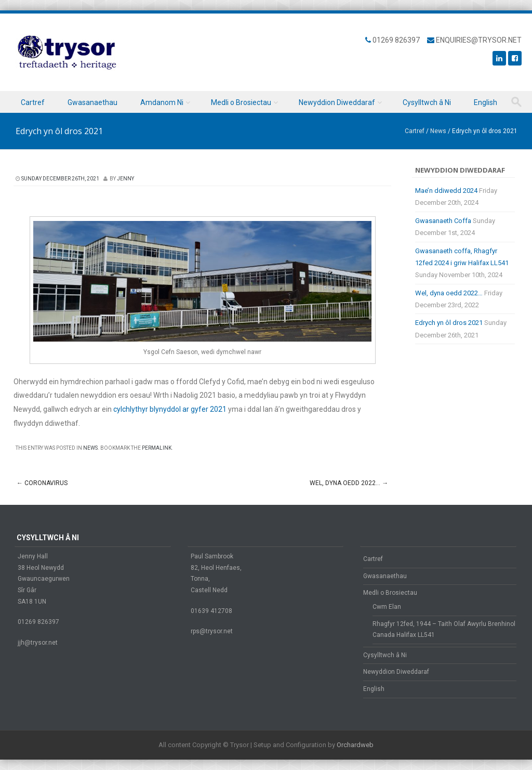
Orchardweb (355, 745)
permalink (157, 448)
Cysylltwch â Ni (427, 102)
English (486, 102)
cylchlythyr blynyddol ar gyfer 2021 (170, 409)
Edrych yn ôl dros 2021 (449, 323)
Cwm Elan (387, 607)
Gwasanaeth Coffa (443, 221)
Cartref (33, 102)
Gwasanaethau (92, 102)
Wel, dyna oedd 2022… (349, 483)
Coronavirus (42, 483)
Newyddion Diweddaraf (337, 102)
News (438, 131)
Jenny (125, 179)
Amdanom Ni (162, 102)
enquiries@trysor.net (479, 40)
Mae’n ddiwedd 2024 (446, 191)
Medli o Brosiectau (241, 102)
